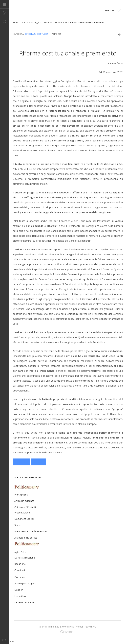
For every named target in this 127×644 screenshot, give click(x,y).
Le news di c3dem (24, 602)
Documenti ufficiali (24, 519)
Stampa (120, 34)
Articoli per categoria (31, 23)
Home (16, 23)
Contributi (20, 570)
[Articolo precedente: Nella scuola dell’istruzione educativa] (21, 462)
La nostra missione (25, 558)
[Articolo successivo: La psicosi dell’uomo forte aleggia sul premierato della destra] (38, 462)
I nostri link (20, 596)
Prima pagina (21, 495)
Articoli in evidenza (24, 501)
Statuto (18, 525)
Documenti (20, 577)
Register (113, 11)
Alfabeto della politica (26, 538)
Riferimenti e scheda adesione (31, 531)
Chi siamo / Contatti (25, 507)
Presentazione (22, 513)
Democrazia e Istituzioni (56, 23)
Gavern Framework (68, 633)
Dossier (19, 590)
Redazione (20, 564)
